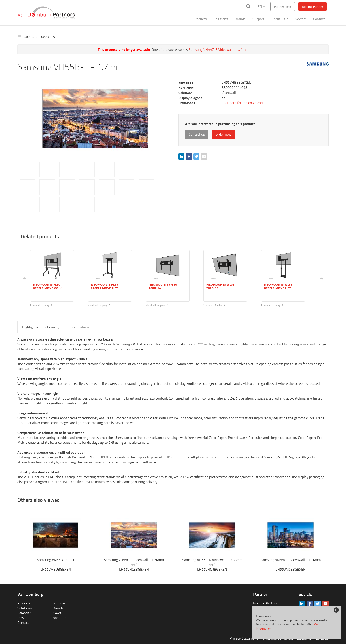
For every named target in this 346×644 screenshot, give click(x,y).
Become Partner (312, 7)
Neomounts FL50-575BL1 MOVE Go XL (48, 286)
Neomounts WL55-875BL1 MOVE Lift (279, 286)
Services (59, 603)
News (300, 19)
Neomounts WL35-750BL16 (221, 286)
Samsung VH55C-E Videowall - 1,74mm (219, 49)
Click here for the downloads (243, 103)
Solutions (221, 19)
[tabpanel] (95, 119)
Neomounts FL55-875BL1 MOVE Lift (105, 286)
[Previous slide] (24, 278)
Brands (240, 19)
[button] (322, 278)
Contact (319, 19)
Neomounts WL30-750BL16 (163, 286)
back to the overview (39, 36)
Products (200, 19)
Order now (223, 134)
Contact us (197, 134)
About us (280, 19)
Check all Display (41, 305)
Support (258, 19)
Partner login (283, 7)
